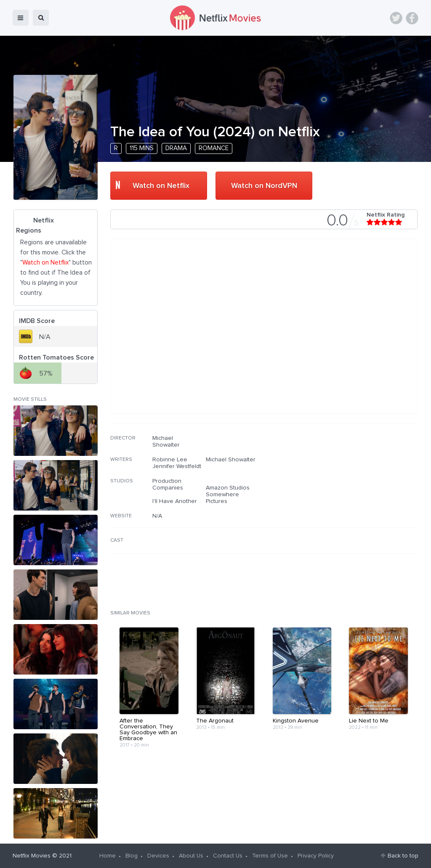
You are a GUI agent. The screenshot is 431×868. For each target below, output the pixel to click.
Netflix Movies (32, 856)
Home (108, 856)
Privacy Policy (316, 856)
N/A (157, 516)
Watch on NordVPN (264, 186)
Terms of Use (270, 856)
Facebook (412, 18)
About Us (191, 856)
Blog (132, 856)
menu (21, 18)
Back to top (403, 856)
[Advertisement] (354, 489)
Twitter (396, 18)
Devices (158, 856)
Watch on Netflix (161, 186)
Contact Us (228, 856)
